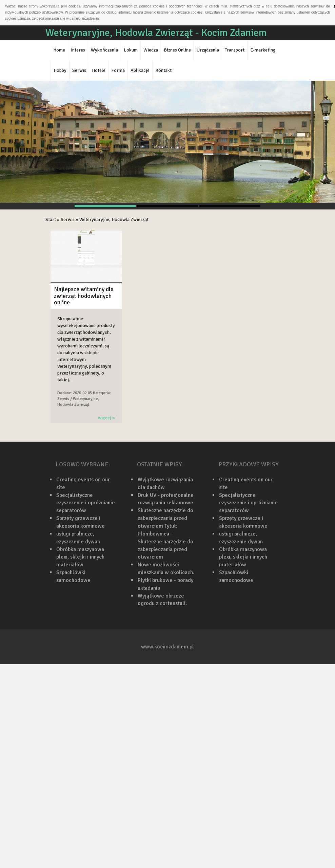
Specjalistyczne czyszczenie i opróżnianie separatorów (86, 503)
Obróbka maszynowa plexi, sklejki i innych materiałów (80, 557)
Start (51, 219)
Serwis (68, 219)
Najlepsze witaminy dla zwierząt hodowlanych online (84, 296)
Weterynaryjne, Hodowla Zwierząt (114, 219)
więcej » (106, 418)
